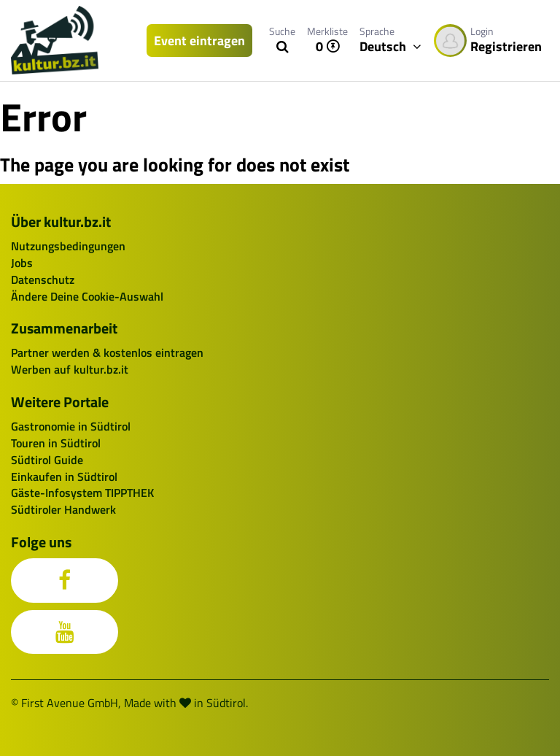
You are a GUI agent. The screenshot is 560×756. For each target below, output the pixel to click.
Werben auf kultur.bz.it (70, 369)
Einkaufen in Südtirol (64, 477)
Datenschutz (43, 279)
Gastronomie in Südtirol (71, 426)
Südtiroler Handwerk (63, 509)
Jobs (22, 263)
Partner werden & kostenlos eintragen (107, 352)
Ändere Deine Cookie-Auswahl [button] (87, 296)
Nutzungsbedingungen (68, 246)
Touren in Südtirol (56, 443)
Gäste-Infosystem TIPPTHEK (82, 493)
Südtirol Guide (47, 460)
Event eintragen (199, 40)
